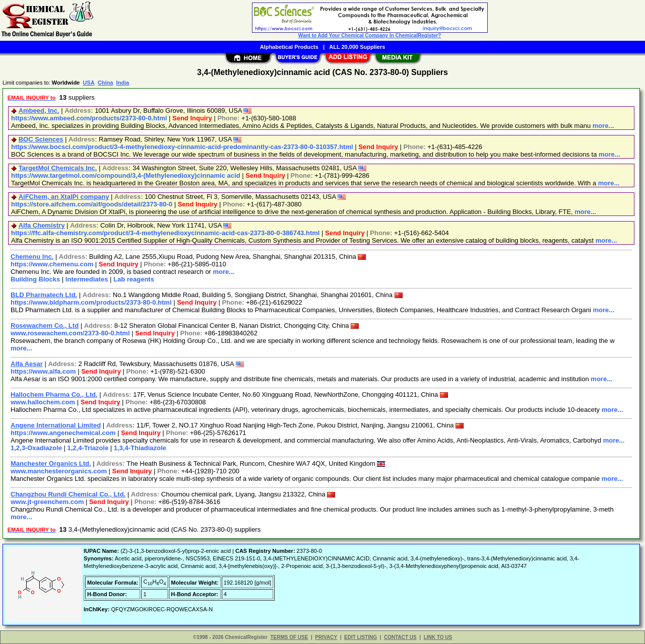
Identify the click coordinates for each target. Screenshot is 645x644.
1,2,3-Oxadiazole (36, 448)
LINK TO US (438, 637)
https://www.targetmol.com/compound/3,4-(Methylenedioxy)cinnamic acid (126, 175)
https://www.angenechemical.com (63, 433)
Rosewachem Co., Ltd (45, 326)
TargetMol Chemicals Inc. (58, 168)
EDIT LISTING (361, 637)
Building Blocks (35, 279)
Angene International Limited (56, 425)
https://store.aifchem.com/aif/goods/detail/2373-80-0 (92, 204)
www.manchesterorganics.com (59, 471)
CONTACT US (400, 637)
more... (603, 126)
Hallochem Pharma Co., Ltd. (54, 395)
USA (88, 83)
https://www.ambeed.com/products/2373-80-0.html (89, 118)
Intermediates (87, 279)
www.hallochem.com (43, 402)
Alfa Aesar (27, 364)
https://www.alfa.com (43, 371)
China (106, 83)
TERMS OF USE (289, 637)
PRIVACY (326, 637)
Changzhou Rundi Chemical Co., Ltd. (68, 494)
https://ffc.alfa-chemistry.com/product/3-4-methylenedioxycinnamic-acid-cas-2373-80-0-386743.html (165, 233)
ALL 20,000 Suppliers (357, 47)
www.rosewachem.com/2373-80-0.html (70, 333)
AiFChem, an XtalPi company (64, 197)
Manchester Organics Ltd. (51, 463)
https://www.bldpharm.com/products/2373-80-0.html (91, 302)
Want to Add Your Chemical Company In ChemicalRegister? (370, 35)
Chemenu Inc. (32, 257)
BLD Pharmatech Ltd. (44, 295)
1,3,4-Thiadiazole (140, 448)
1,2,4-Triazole (88, 448)
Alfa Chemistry (42, 225)
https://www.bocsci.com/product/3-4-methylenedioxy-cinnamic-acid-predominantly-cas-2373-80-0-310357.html (182, 147)
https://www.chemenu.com (52, 264)
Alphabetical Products (289, 47)
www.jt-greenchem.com (47, 502)
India (122, 83)
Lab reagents (134, 279)
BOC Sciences (41, 139)
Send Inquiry (192, 118)
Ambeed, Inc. (39, 111)
